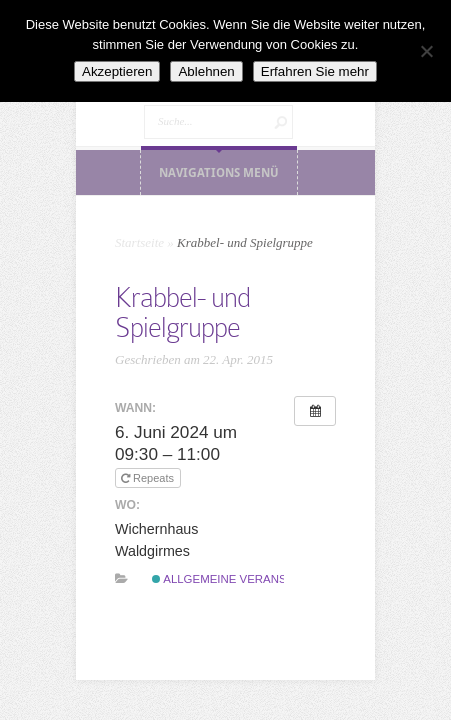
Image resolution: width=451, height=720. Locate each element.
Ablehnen (206, 71)
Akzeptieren (117, 71)
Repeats (149, 478)
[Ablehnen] (426, 51)
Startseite (139, 242)
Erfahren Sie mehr (315, 71)
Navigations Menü (219, 172)
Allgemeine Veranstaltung (245, 579)
